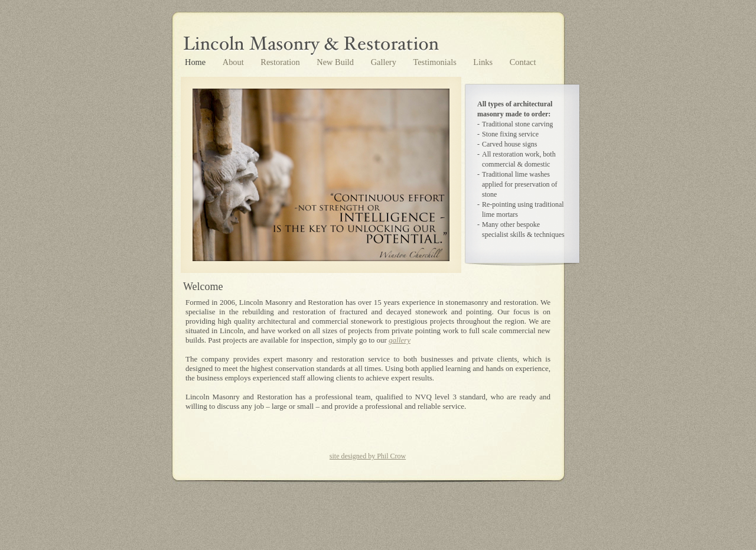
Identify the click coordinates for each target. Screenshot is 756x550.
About (234, 62)
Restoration (281, 62)
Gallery (385, 62)
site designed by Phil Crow (368, 456)
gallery (400, 340)
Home (196, 62)
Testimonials (436, 62)
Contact (523, 62)
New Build (336, 62)
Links (484, 62)
